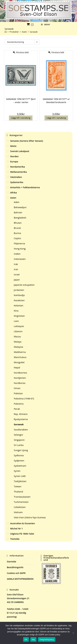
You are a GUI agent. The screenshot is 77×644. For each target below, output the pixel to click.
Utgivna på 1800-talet (22, 534)
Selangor (19, 435)
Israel (17, 274)
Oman (17, 388)
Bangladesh (20, 218)
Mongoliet (19, 362)
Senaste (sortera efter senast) (27, 141)
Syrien (17, 471)
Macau (17, 336)
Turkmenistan (21, 502)
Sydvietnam (20, 466)
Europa (14, 161)
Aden (17, 202)
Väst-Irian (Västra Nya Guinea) (30, 517)
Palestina (19, 404)
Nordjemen (20, 378)
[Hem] (6, 32)
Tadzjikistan (20, 481)
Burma (17, 233)
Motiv (13, 146)
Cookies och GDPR (16, 573)
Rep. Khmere (21, 414)
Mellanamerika (19, 172)
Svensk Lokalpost (20, 151)
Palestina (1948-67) (24, 398)
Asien (13, 198)
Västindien (16, 177)
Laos (16, 321)
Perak (17, 409)
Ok (26, 640)
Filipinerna (19, 243)
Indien (17, 254)
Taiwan (18, 486)
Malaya (18, 342)
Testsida (15, 539)
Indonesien (20, 259)
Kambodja (19, 295)
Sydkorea (19, 455)
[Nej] (73, 633)
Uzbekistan (20, 507)
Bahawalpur (20, 207)
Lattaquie (19, 326)
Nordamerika (18, 167)
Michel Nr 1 (16, 528)
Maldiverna (20, 352)
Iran (16, 269)
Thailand (18, 492)
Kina (16, 311)
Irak (16, 264)
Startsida (12, 562)
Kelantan (19, 305)
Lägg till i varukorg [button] (21, 118)
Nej (33, 640)
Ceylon (17, 238)
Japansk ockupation (24, 285)
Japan (17, 280)
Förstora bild (21, 52)
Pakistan (18, 393)
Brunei (17, 228)
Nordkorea (20, 383)
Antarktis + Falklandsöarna (25, 187)
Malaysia (19, 347)
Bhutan (18, 223)
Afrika (13, 192)
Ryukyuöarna (21, 419)
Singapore (19, 440)
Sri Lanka (19, 445)
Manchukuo (20, 357)
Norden (14, 156)
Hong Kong (20, 249)
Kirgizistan (19, 316)
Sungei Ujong (21, 450)
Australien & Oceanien (23, 523)
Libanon (18, 331)
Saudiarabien (21, 429)
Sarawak (34, 32)
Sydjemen (19, 460)
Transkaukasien (22, 497)
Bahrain (18, 212)
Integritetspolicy (47, 640)
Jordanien (19, 290)
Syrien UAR (20, 476)
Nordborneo (21, 373)
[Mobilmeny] (46, 25)
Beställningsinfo (15, 567)
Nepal (17, 367)
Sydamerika (17, 182)
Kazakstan (19, 300)
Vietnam (18, 512)
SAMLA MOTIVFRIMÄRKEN (20, 579)
